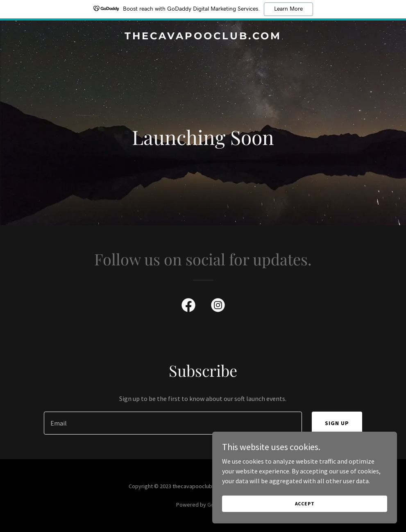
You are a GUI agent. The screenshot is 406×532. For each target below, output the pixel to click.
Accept (314, 503)
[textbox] (173, 423)
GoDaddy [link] (219, 505)
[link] (203, 37)
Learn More (288, 9)
